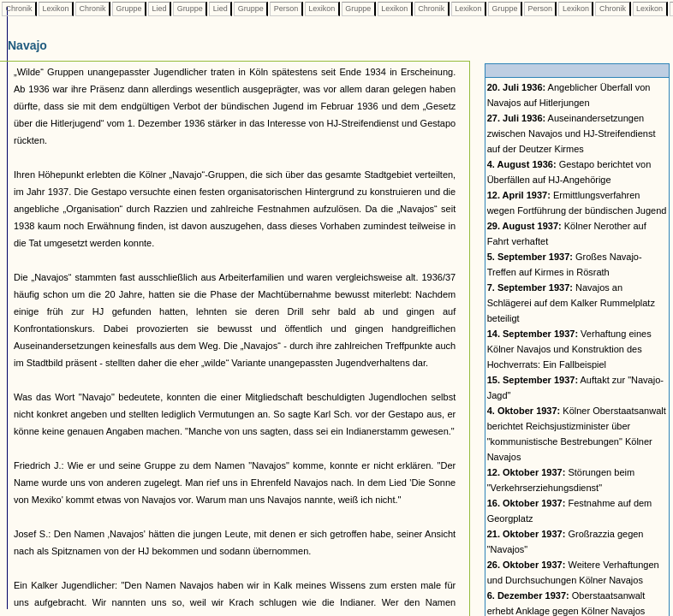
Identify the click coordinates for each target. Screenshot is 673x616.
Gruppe (129, 9)
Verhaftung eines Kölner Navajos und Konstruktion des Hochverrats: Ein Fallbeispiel (569, 349)
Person (286, 9)
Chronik (19, 9)
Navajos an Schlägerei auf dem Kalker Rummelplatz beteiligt (571, 303)
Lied (159, 9)
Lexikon (56, 9)
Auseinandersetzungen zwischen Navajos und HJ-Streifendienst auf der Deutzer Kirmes (572, 133)
